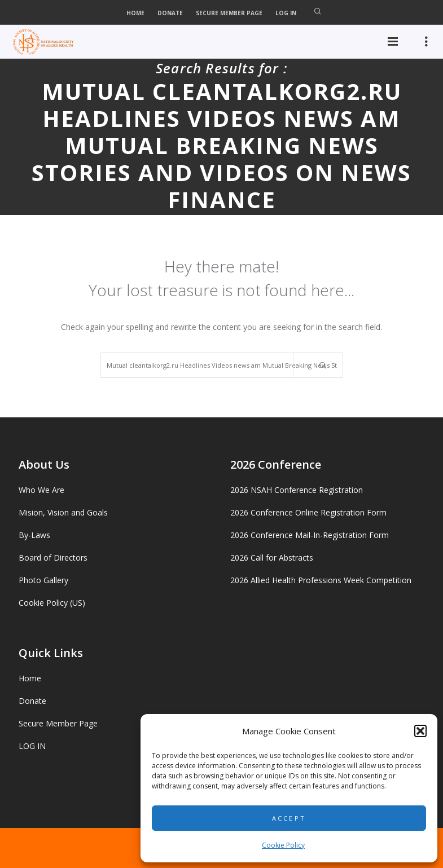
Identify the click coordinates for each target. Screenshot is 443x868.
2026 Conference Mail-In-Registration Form (310, 535)
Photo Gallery (43, 580)
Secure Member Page (229, 13)
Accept (289, 818)
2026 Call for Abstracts (272, 558)
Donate (170, 13)
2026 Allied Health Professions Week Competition (321, 580)
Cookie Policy (283, 845)
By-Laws (34, 535)
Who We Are (41, 490)
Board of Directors (53, 558)
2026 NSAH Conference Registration (297, 490)
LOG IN (286, 13)
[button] (420, 731)
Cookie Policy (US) (52, 603)
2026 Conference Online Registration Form (308, 512)
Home (135, 13)
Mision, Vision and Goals (63, 512)
